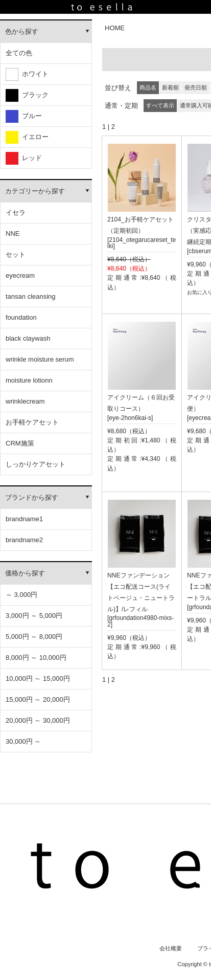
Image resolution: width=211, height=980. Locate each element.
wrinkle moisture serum (40, 359)
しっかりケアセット (36, 464)
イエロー (27, 137)
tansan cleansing (31, 296)
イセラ (16, 213)
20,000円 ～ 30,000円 (38, 720)
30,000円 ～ (23, 741)
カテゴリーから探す (35, 191)
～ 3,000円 (21, 595)
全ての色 (19, 53)
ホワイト (27, 74)
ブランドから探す (32, 497)
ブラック (27, 95)
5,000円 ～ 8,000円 (34, 637)
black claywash (28, 338)
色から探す (22, 31)
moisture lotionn (29, 380)
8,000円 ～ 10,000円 (36, 658)
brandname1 (24, 519)
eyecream (20, 275)
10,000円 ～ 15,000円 (38, 678)
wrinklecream (25, 401)
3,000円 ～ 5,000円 (34, 616)
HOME (115, 28)
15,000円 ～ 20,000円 (38, 699)
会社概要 (171, 948)
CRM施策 (20, 443)
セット (16, 254)
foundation (21, 317)
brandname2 (24, 540)
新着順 (170, 87)
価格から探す (25, 573)
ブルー (24, 116)
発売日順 (196, 87)
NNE (13, 233)
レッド (24, 158)
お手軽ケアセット (32, 422)
